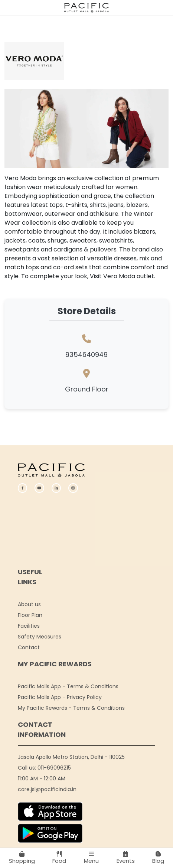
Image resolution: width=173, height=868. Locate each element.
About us (29, 604)
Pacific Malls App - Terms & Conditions (68, 686)
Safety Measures (40, 637)
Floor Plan (30, 615)
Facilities (29, 626)
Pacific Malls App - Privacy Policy (60, 697)
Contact (29, 647)
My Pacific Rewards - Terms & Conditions (71, 708)
